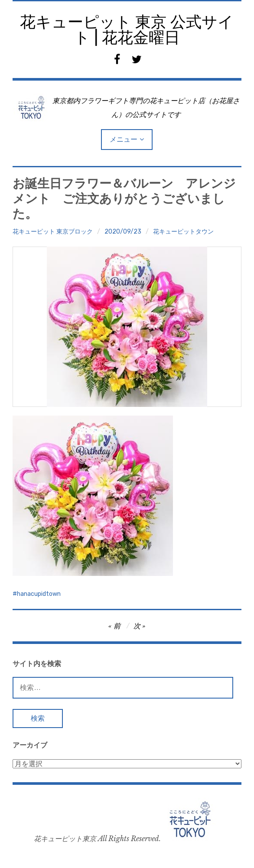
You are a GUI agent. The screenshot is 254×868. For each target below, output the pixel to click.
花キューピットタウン (183, 232)
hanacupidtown (39, 594)
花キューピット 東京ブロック (53, 232)
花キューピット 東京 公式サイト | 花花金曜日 (127, 30)
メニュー (124, 139)
